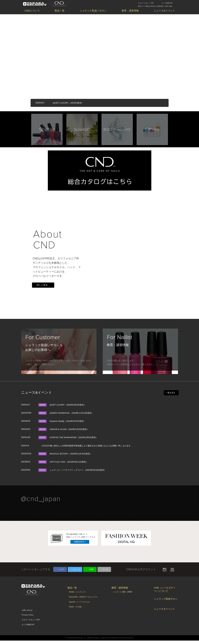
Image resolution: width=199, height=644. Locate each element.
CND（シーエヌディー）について (165, 593)
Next (176, 128)
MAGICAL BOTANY (59, 457)
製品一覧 (60, 11)
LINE (92, 573)
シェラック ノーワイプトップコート (67, 473)
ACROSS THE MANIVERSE (63, 441)
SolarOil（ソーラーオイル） (80, 605)
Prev (23, 128)
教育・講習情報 (130, 11)
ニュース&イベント (164, 11)
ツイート (77, 573)
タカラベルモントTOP (146, 3)
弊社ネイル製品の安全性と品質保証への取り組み (155, 6)
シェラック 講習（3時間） (123, 595)
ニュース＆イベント (165, 612)
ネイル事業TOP (167, 3)
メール (105, 573)
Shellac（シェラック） (78, 595)
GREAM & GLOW (58, 433)
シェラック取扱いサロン (93, 11)
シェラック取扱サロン (166, 602)
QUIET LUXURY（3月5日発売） (68, 103)
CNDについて (32, 11)
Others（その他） (76, 610)
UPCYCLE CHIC (58, 465)
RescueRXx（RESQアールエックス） (84, 600)
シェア (61, 573)
